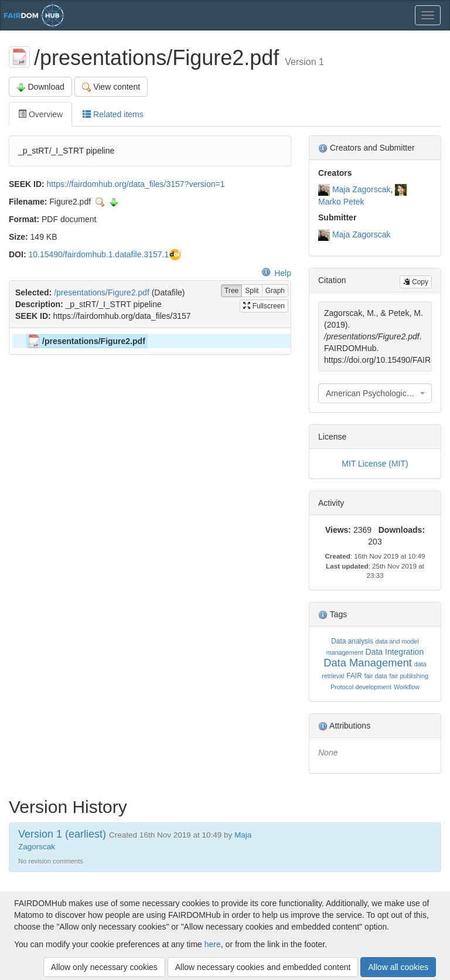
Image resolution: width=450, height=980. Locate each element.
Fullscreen (264, 306)
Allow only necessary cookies (104, 967)
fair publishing (408, 676)
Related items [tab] (113, 114)
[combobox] (375, 393)
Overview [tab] (40, 114)
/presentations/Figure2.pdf (102, 292)
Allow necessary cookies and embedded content (263, 967)
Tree (231, 291)
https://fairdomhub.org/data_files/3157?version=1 (136, 184)
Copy (416, 282)
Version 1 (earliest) (62, 834)
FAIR (354, 676)
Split (252, 291)
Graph (275, 291)
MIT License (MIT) (375, 464)
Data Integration (395, 652)
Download (40, 87)
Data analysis (352, 641)
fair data (376, 676)
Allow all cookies (398, 967)
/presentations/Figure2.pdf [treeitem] (86, 341)
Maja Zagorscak (362, 189)
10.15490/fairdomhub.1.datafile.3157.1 (98, 254)
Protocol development (361, 687)
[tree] (150, 341)
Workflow (407, 687)
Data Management (368, 663)
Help (276, 273)
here (213, 944)
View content (111, 87)
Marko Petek (341, 202)
